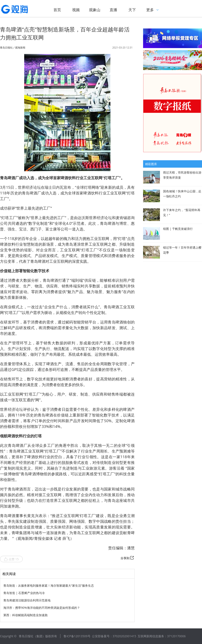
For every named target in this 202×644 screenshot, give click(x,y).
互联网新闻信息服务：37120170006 (162, 636)
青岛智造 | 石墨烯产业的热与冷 (24, 593)
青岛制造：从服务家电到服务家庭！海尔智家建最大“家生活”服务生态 (49, 585)
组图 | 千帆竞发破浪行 (178, 229)
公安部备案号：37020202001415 (114, 636)
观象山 (95, 10)
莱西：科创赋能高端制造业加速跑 (25, 615)
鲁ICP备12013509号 (77, 636)
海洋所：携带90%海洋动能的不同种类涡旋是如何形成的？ (42, 608)
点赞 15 (11, 559)
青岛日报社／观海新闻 (13, 48)
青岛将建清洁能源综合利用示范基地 (27, 600)
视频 (76, 10)
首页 (57, 10)
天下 (132, 10)
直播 (113, 10)
